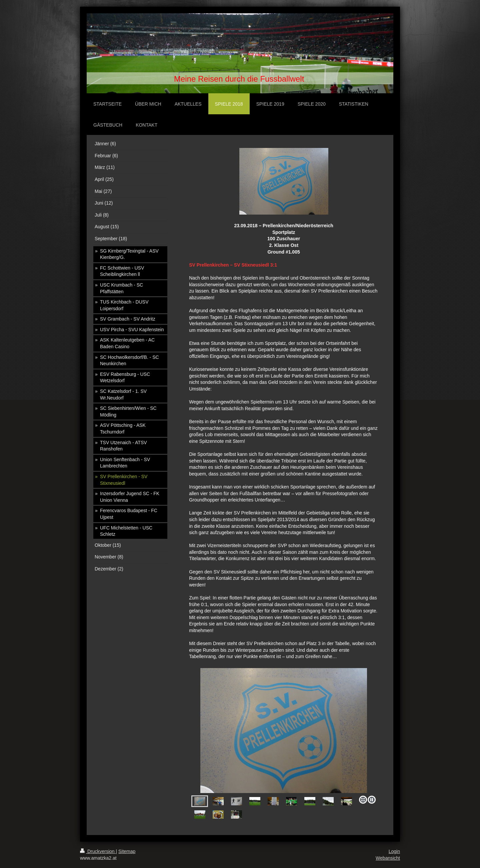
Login (394, 851)
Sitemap (127, 851)
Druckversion (98, 851)
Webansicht (388, 858)
